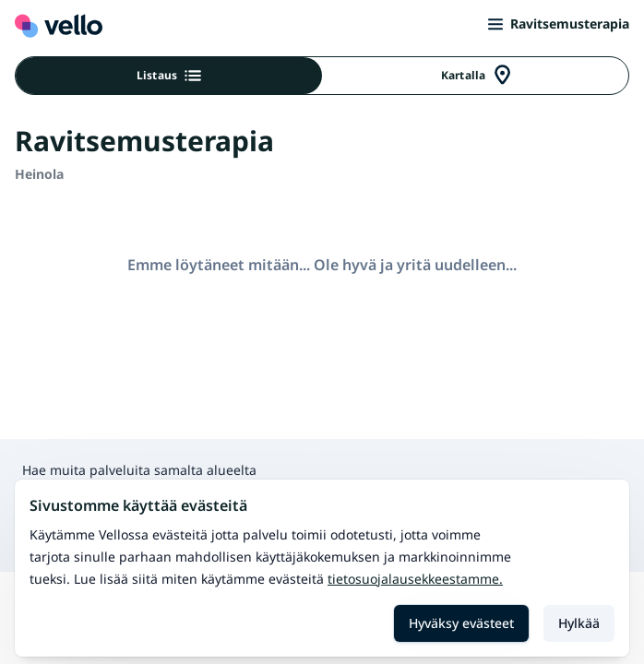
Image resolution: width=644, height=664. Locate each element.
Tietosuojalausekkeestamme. (415, 579)
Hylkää (579, 623)
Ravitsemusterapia (559, 24)
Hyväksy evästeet (461, 623)
